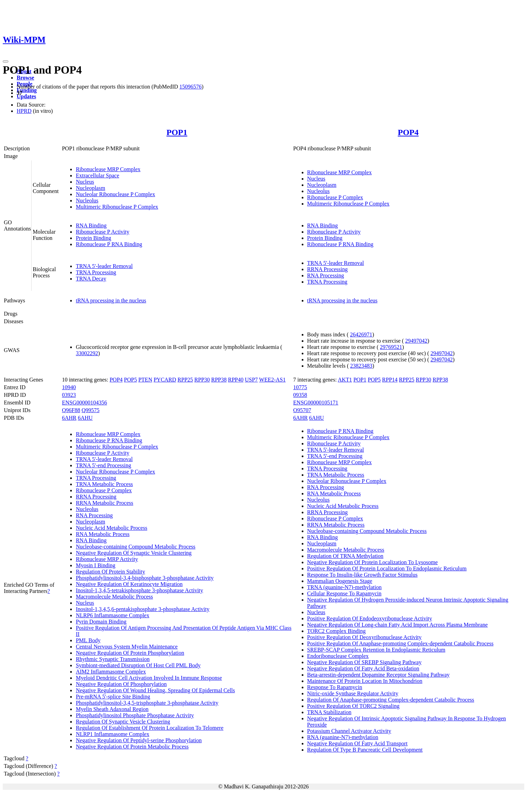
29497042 (416, 341)
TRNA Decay (91, 279)
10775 (300, 387)
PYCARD (165, 380)
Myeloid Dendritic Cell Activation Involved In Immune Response (149, 678)
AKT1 (345, 380)
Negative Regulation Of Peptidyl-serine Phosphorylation (139, 740)
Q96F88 (71, 410)
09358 (300, 395)
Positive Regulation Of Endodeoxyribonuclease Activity (370, 618)
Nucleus (85, 182)
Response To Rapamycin (335, 687)
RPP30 (202, 380)
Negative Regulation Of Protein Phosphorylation (130, 653)
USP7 (251, 380)
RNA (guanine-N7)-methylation (343, 737)
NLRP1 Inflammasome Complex (112, 734)
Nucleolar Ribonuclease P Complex (115, 194)
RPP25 (185, 380)
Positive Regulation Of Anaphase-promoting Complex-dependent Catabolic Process (400, 643)
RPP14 (390, 380)
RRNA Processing (328, 269)
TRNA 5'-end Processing (103, 465)
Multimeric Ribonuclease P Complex (117, 207)
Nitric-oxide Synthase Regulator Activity (353, 693)
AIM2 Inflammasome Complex (111, 672)
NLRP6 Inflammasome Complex (112, 615)
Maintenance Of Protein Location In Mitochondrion (365, 681)
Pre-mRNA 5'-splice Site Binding (113, 697)
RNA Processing (326, 275)
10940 (69, 387)
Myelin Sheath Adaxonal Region (112, 709)
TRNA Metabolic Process (104, 484)
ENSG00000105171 (316, 403)
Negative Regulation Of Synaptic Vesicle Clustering (133, 553)
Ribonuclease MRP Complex (108, 169)
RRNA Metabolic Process (104, 503)
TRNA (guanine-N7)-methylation (345, 587)
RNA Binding (91, 225)
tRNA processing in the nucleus (111, 300)
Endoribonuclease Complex (338, 656)
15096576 (191, 87)
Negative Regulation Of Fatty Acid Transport (357, 743)
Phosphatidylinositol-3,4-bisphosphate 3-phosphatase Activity (145, 578)
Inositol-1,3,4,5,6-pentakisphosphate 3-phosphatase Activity (143, 609)
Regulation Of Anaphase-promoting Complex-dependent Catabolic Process (391, 700)
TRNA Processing (96, 272)
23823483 (361, 366)
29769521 (391, 347)
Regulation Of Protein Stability (110, 572)
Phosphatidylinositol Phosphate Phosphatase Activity (135, 715)
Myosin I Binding (95, 565)
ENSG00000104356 (84, 403)
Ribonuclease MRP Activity (107, 559)
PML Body (88, 640)
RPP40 (236, 380)
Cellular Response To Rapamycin (344, 593)
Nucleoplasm (90, 188)
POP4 (408, 132)
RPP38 (219, 380)
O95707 (302, 410)
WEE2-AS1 (272, 380)
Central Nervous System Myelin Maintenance (127, 647)
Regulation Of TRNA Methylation (345, 556)
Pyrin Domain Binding (101, 622)
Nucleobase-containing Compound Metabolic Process (135, 547)
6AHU (85, 418)
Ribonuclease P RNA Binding (109, 244)
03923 (69, 395)
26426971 (361, 334)
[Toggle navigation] (6, 61)
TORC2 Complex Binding (337, 631)
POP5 (130, 380)
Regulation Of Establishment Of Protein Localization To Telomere (149, 728)
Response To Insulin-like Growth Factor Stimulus (362, 575)
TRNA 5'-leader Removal (104, 266)
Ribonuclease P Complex (335, 197)
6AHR (69, 418)
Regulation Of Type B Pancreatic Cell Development (365, 750)
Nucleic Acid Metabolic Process (111, 528)
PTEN (145, 380)
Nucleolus (87, 200)
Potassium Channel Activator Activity (349, 731)
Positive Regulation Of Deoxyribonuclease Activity (365, 637)
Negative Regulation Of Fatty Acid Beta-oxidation (363, 668)
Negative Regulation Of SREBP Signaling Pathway (365, 662)
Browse (25, 78)
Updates (26, 96)
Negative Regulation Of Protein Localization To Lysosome (373, 562)
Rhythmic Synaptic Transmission (112, 659)
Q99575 (91, 410)
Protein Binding (93, 238)
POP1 (177, 132)
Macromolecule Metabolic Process (114, 597)
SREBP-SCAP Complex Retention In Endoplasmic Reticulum (376, 650)
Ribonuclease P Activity (102, 232)
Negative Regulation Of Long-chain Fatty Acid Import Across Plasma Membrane (398, 625)
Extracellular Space (97, 175)
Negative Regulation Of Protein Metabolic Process (132, 747)
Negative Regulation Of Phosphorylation (121, 684)
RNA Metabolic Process (103, 534)
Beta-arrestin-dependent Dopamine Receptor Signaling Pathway (379, 675)
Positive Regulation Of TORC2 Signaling (353, 706)
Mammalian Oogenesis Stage (340, 581)
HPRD (24, 111)
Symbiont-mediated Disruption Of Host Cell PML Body (138, 665)
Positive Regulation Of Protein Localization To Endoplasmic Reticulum (387, 568)
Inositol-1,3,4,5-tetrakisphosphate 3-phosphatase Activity (139, 590)
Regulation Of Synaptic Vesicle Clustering (123, 722)
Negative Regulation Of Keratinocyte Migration (129, 584)
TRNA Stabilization (329, 712)
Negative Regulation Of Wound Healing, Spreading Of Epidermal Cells (155, 690)
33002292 (87, 353)
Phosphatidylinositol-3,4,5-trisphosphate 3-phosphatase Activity (147, 703)
